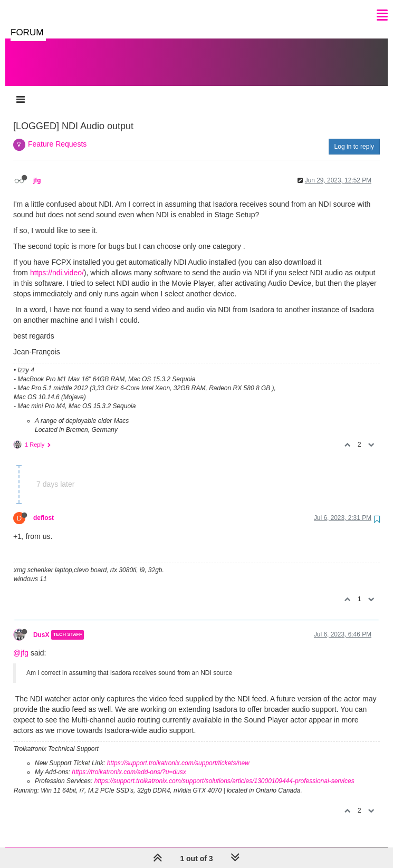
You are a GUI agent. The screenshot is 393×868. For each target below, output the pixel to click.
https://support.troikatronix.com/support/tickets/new (178, 753)
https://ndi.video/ (57, 262)
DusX (41, 624)
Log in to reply (354, 136)
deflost (44, 507)
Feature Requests (57, 133)
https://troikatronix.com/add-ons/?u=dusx (129, 761)
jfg (37, 170)
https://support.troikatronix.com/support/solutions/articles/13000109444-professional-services (224, 770)
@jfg (21, 642)
